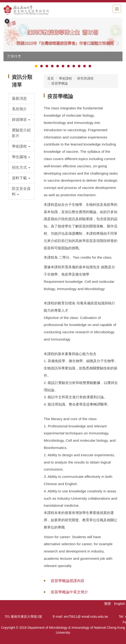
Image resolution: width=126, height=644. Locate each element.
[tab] (36, 66)
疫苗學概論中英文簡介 (69, 592)
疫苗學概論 (60, 83)
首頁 (50, 78)
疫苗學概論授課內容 (68, 581)
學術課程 (65, 78)
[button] (7, 21)
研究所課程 (85, 78)
